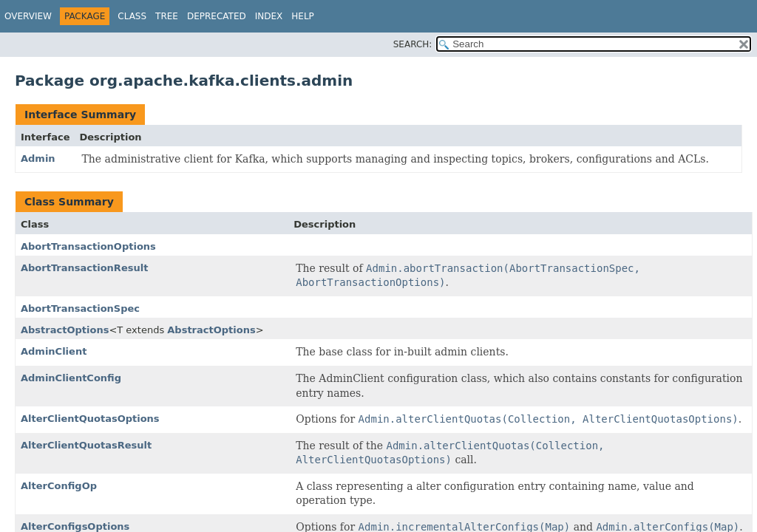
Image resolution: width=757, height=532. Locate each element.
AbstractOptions (65, 330)
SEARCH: (413, 44)
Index (269, 16)
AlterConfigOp (59, 486)
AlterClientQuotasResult (86, 445)
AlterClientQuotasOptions (90, 419)
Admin (38, 158)
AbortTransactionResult (84, 268)
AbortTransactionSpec (80, 308)
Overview (28, 16)
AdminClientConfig (71, 378)
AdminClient (54, 351)
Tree (167, 16)
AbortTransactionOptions (88, 246)
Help (303, 16)
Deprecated (217, 16)
